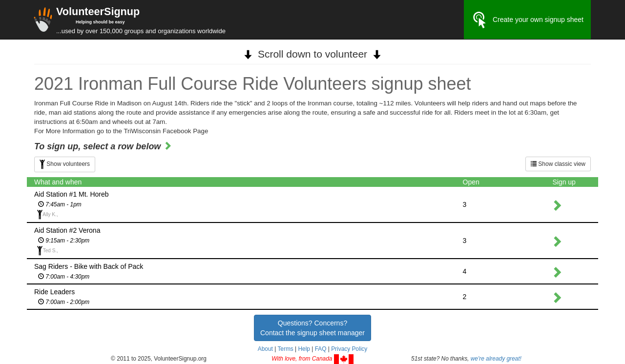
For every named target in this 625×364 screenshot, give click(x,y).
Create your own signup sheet (527, 20)
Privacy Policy (349, 349)
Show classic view (558, 164)
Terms (285, 349)
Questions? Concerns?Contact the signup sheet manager (312, 328)
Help (304, 349)
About (265, 349)
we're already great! (496, 359)
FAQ (321, 349)
